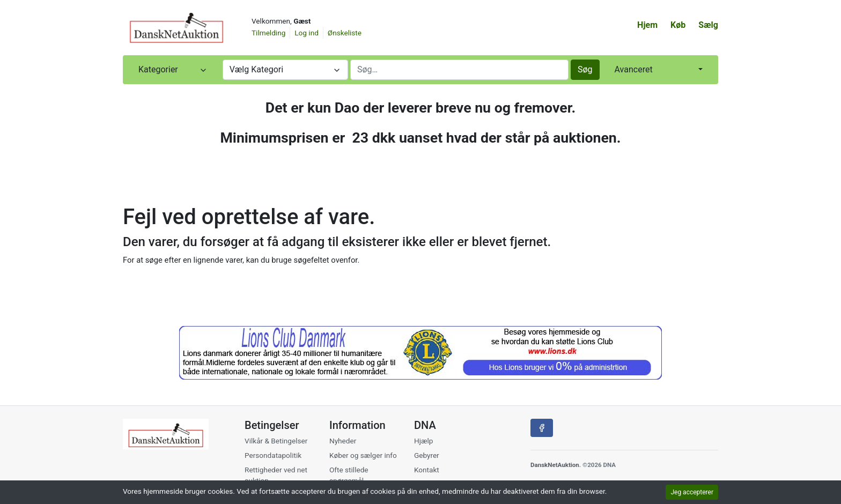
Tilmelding (268, 33)
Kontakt (427, 470)
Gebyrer (427, 455)
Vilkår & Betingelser (276, 441)
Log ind (307, 33)
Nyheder (343, 441)
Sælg (708, 25)
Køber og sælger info (363, 455)
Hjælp (423, 441)
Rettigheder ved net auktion (276, 475)
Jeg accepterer (692, 492)
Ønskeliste (345, 33)
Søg (585, 69)
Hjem (647, 25)
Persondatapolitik (273, 455)
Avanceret (634, 69)
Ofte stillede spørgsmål (349, 475)
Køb (678, 25)
